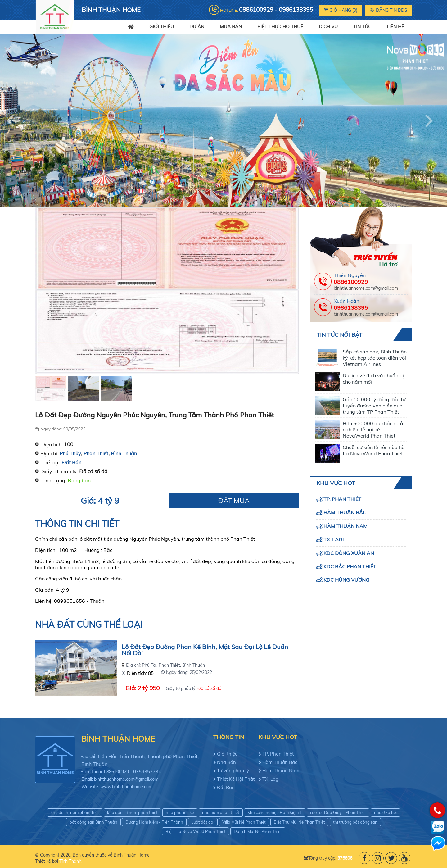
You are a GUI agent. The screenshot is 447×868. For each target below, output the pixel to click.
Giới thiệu (227, 754)
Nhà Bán (226, 762)
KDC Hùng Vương (346, 580)
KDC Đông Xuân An (349, 553)
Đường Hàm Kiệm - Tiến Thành (154, 822)
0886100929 (351, 282)
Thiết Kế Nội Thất (236, 779)
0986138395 (351, 308)
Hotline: (266, 10)
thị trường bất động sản (355, 822)
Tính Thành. (71, 861)
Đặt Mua (234, 501)
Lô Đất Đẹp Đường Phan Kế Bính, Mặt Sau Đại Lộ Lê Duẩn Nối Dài (205, 650)
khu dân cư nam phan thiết (132, 812)
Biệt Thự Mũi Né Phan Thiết (299, 822)
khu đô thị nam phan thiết (75, 812)
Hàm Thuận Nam (345, 526)
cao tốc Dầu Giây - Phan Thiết (338, 812)
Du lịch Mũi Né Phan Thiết (258, 831)
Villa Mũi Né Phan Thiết (244, 822)
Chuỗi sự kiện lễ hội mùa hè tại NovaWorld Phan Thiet (374, 450)
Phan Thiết (96, 453)
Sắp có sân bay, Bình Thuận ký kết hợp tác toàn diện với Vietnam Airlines (375, 358)
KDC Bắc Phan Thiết (350, 566)
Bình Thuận (124, 453)
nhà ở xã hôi (385, 812)
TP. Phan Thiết (342, 499)
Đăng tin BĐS (388, 10)
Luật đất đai (203, 822)
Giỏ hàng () (341, 10)
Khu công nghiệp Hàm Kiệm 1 (275, 812)
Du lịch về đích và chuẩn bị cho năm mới (373, 379)
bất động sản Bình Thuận (93, 822)
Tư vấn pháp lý (233, 771)
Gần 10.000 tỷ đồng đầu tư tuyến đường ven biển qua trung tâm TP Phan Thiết (374, 406)
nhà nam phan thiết (221, 812)
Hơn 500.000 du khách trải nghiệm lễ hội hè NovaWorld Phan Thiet (374, 429)
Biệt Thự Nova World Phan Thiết (196, 831)
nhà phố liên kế (180, 812)
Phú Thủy (70, 453)
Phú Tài (149, 665)
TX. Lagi (334, 539)
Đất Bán (72, 462)
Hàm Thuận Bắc (345, 512)
